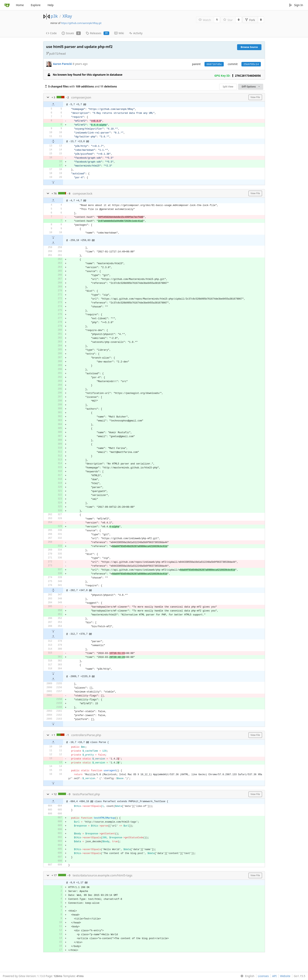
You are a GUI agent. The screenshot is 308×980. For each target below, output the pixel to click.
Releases (98, 33)
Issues (71, 33)
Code (51, 33)
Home (20, 5)
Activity (136, 33)
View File (255, 97)
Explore (36, 5)
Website (285, 976)
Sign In (296, 5)
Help (51, 5)
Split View (228, 87)
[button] (48, 97)
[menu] (247, 976)
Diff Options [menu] (251, 87)
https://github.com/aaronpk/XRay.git (81, 23)
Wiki (119, 33)
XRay (67, 16)
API (274, 976)
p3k (54, 16)
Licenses (263, 976)
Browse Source (249, 47)
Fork (250, 20)
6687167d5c (214, 64)
